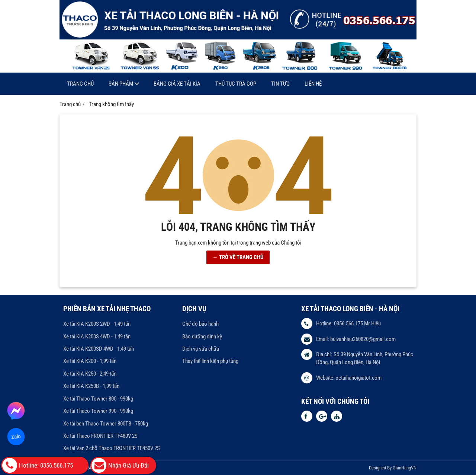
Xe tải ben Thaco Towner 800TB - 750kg (106, 424)
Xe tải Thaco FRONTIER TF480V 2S (100, 436)
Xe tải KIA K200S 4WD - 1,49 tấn (97, 337)
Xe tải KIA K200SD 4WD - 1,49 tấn (99, 349)
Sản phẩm (121, 84)
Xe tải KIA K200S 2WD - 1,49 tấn (97, 324)
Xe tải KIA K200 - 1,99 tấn (90, 361)
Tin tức (280, 84)
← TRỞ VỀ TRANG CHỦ (238, 257)
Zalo (16, 437)
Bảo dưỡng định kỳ (202, 337)
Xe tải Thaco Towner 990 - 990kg (98, 411)
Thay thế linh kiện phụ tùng (210, 361)
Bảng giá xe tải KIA (177, 84)
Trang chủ (80, 84)
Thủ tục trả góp (236, 84)
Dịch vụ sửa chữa (201, 349)
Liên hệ (313, 84)
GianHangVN (405, 468)
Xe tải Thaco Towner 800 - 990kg (98, 399)
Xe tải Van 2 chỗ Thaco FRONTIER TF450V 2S (112, 448)
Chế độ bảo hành (200, 324)
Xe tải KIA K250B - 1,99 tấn (91, 386)
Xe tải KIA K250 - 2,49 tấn (90, 374)
